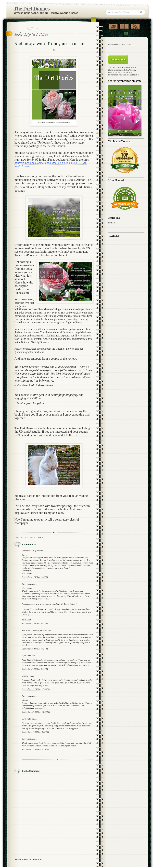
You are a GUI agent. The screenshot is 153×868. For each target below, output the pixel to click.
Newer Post (20, 859)
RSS (135, 26)
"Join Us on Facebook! (124, 26)
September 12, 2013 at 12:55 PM (36, 712)
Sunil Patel (27, 719)
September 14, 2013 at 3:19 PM (35, 749)
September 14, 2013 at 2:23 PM (35, 732)
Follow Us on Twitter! (113, 26)
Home (29, 859)
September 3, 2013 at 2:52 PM (35, 623)
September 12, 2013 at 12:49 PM (36, 689)
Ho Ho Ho (112, 223)
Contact (126, 33)
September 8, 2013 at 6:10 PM (35, 669)
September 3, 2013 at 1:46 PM (35, 577)
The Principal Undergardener (35, 630)
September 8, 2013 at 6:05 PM (35, 649)
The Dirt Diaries (32, 9)
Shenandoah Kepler (31, 551)
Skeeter (25, 676)
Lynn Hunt (27, 584)
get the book (118, 59)
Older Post (37, 859)
